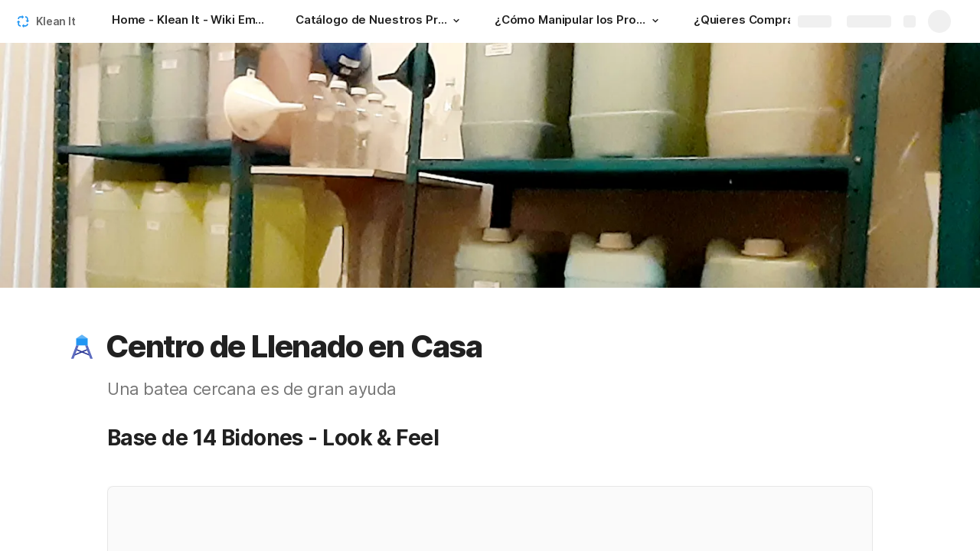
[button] (456, 21)
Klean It (56, 21)
